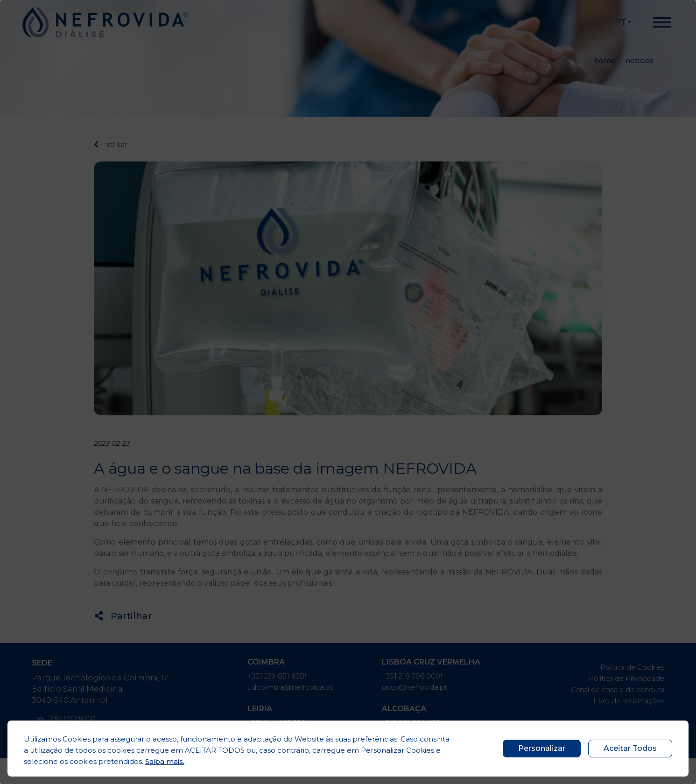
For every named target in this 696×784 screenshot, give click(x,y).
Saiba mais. (165, 761)
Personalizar (542, 748)
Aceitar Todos (630, 748)
